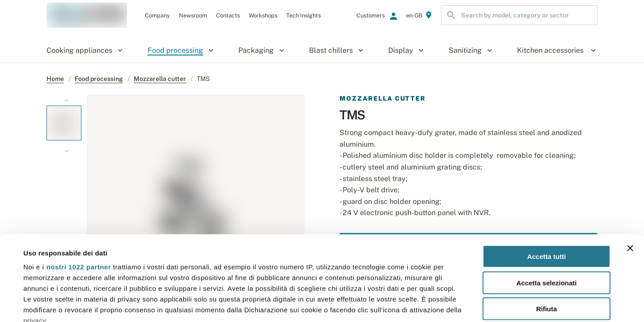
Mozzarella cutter (160, 79)
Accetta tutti (547, 184)
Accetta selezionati (546, 210)
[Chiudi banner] (630, 176)
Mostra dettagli (377, 304)
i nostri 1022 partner (76, 194)
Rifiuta (547, 236)
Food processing (99, 79)
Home (55, 79)
